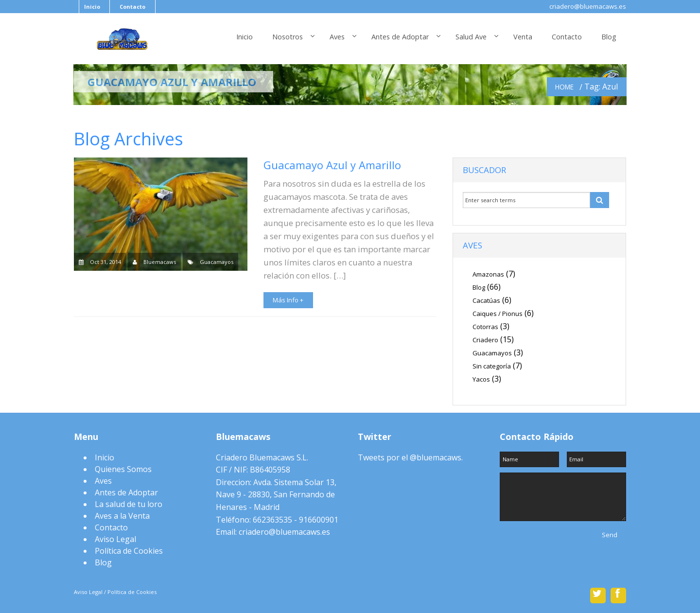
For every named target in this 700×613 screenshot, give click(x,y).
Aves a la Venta (122, 516)
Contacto (132, 7)
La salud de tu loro (129, 504)
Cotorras (485, 327)
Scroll (350, 579)
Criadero (485, 340)
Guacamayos (217, 262)
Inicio (92, 7)
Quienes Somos (123, 469)
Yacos (481, 379)
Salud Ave (471, 37)
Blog (609, 37)
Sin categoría (492, 366)
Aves (337, 37)
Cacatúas (486, 300)
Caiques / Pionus (498, 314)
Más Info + (288, 300)
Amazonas (488, 274)
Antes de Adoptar (400, 37)
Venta (523, 37)
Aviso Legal (115, 539)
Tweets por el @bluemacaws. (410, 457)
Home (564, 87)
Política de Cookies (129, 551)
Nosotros (288, 37)
